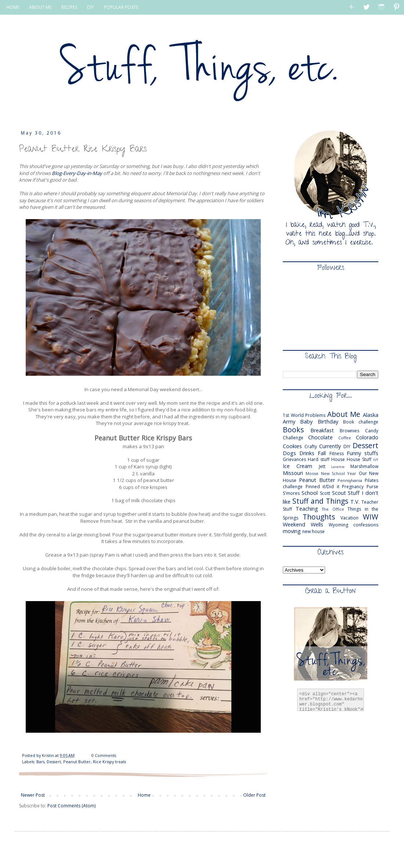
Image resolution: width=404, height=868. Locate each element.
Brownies (349, 431)
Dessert (54, 762)
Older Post (254, 795)
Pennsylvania (350, 480)
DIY (91, 7)
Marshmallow (364, 466)
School (310, 493)
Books (293, 430)
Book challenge (361, 422)
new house (313, 531)
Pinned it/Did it (322, 487)
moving (292, 531)
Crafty (311, 446)
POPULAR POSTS (121, 7)
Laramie (338, 467)
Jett (322, 466)
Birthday (328, 422)
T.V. (355, 502)
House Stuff (359, 459)
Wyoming (338, 525)
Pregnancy (353, 487)
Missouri (293, 473)
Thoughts (319, 517)
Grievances (294, 459)
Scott (325, 493)
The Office (333, 509)
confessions (366, 525)
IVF (376, 460)
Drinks (307, 453)
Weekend (294, 524)
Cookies (292, 446)
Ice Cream (297, 466)
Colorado (367, 437)
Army (289, 422)
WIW (371, 517)
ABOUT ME (40, 7)
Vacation (349, 518)
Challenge (293, 438)
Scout (339, 493)
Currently (330, 446)
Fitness (337, 453)
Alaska (371, 415)
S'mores (291, 493)
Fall (322, 453)
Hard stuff (319, 459)
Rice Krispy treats (109, 762)
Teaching (307, 509)
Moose (312, 473)
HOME (13, 7)
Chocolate (320, 437)
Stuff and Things (320, 501)
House (338, 459)
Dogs (289, 453)
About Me (344, 414)
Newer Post (33, 795)
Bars (40, 762)
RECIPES (69, 7)
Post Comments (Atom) (71, 806)
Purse (372, 487)
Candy (372, 431)
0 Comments (104, 755)
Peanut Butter (77, 762)
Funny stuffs (362, 453)
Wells (317, 524)
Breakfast (322, 430)
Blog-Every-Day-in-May (77, 173)
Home (144, 795)
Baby (306, 422)
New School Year (339, 473)
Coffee (345, 438)
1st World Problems (304, 415)
